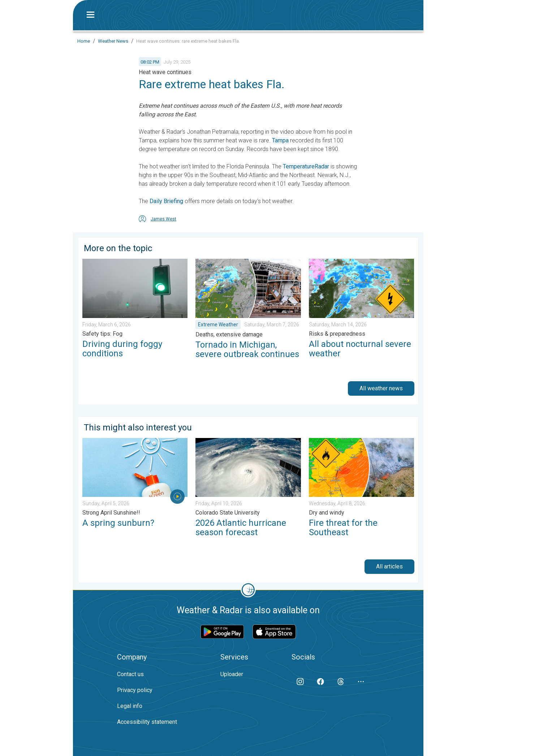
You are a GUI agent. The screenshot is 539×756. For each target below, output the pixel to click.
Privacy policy (135, 690)
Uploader (232, 674)
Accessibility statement (147, 722)
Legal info (130, 706)
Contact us (130, 674)
